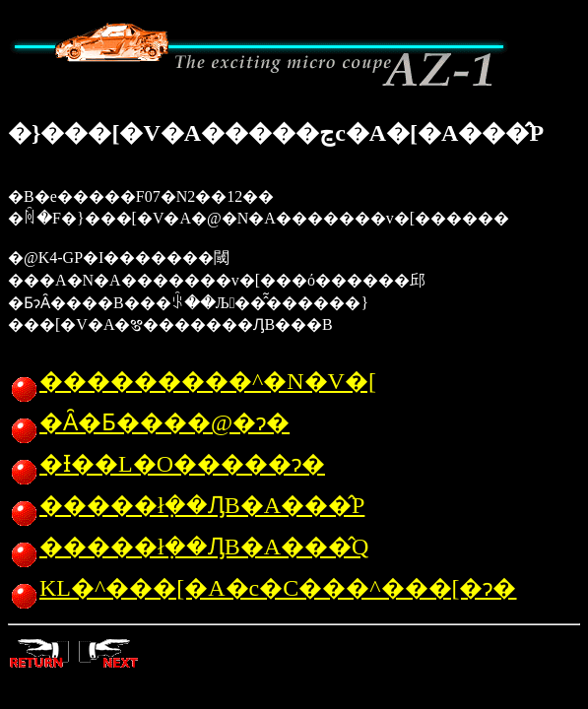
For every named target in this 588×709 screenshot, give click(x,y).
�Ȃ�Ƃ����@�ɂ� (149, 422)
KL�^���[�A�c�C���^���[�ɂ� (262, 588)
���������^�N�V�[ (192, 381)
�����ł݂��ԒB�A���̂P (186, 505)
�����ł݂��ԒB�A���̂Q (188, 547)
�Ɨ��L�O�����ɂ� (166, 464)
